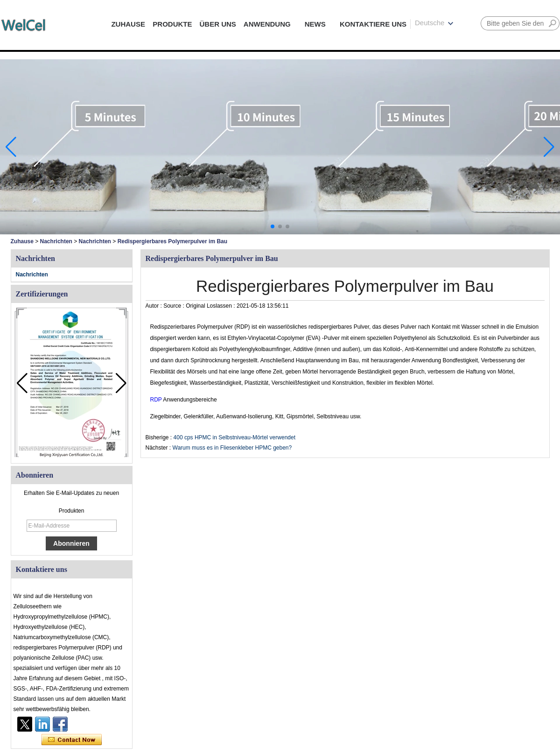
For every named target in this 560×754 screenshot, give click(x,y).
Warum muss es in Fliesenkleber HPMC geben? (232, 448)
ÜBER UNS (217, 24)
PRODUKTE (172, 24)
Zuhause (22, 241)
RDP (157, 400)
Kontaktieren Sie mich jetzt (72, 740)
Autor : (155, 306)
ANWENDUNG (267, 24)
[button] (273, 226)
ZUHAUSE (128, 24)
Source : (175, 306)
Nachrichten (56, 241)
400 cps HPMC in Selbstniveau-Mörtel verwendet (234, 437)
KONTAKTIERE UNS (373, 24)
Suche (553, 23)
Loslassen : (222, 306)
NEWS (315, 24)
